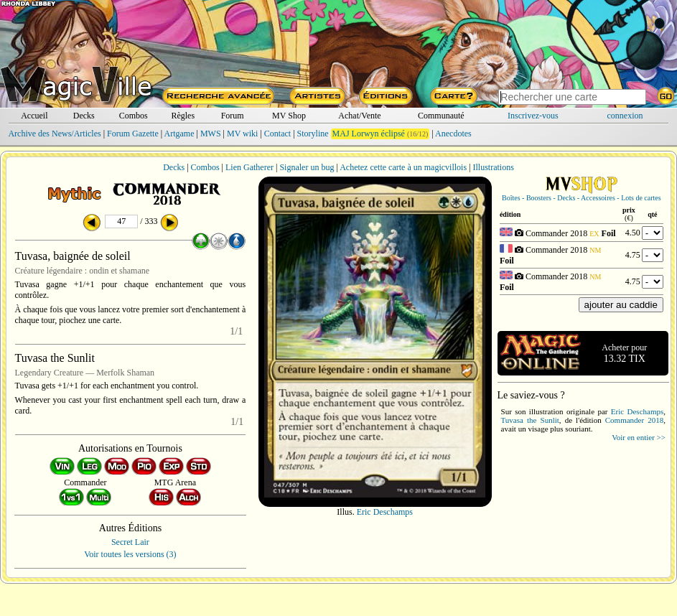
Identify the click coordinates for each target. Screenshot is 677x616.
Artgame (179, 134)
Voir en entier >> (639, 437)
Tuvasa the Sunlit (530, 420)
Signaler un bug (307, 167)
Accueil (34, 116)
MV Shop (289, 116)
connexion (625, 116)
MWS (211, 134)
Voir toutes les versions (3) (130, 554)
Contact (277, 134)
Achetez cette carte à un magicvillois (403, 167)
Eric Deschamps (385, 512)
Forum (233, 116)
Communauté (441, 116)
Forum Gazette (133, 134)
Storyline (313, 134)
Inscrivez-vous (533, 116)
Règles (183, 116)
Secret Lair (130, 542)
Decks (84, 116)
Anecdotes (453, 134)
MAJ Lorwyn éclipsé (369, 134)
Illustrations (493, 167)
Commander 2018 (634, 420)
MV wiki (242, 134)
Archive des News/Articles (54, 134)
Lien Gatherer (249, 167)
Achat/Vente (359, 116)
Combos (134, 116)
